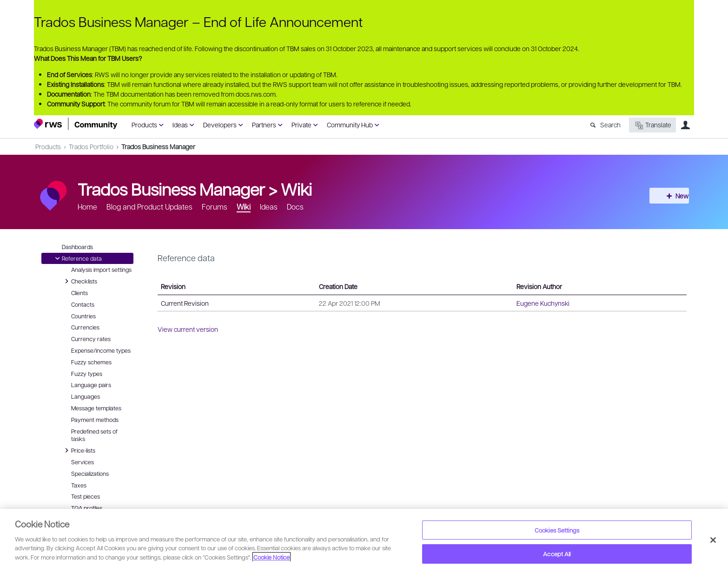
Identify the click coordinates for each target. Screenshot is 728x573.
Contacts (83, 304)
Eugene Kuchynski (543, 303)
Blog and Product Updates (149, 207)
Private (301, 125)
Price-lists (79, 450)
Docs (295, 207)
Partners (264, 125)
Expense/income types (101, 350)
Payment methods (95, 420)
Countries (83, 316)
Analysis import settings (101, 270)
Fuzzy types (87, 374)
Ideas (180, 125)
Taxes (79, 485)
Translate (652, 125)
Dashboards (77, 247)
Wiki (296, 189)
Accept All (557, 554)
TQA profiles (87, 508)
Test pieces (86, 496)
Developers (220, 125)
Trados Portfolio (91, 146)
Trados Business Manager (158, 146)
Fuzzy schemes (91, 362)
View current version (188, 329)
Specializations (90, 474)
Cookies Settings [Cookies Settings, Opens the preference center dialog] (557, 530)
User (685, 125)
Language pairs (91, 385)
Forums (215, 207)
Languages (86, 396)
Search (610, 125)
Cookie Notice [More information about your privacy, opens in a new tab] (271, 557)
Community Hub (350, 125)
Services (83, 462)
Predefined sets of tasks (94, 435)
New (673, 196)
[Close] (713, 540)
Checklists (79, 281)
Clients (79, 293)
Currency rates (91, 339)
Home (87, 207)
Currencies (85, 327)
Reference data (77, 258)
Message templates (96, 408)
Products (144, 125)
